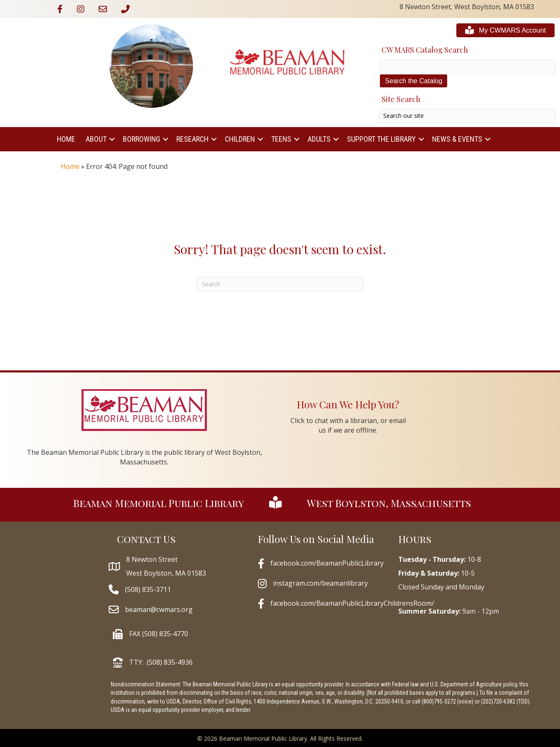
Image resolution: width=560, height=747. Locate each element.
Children (240, 139)
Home (66, 139)
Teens (281, 139)
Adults (319, 139)
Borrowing (141, 139)
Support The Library (381, 139)
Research (192, 139)
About (96, 139)
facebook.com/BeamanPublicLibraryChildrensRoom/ (352, 603)
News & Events (457, 139)
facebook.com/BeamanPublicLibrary (327, 563)
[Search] (280, 284)
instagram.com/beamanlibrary (320, 583)
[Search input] (468, 116)
